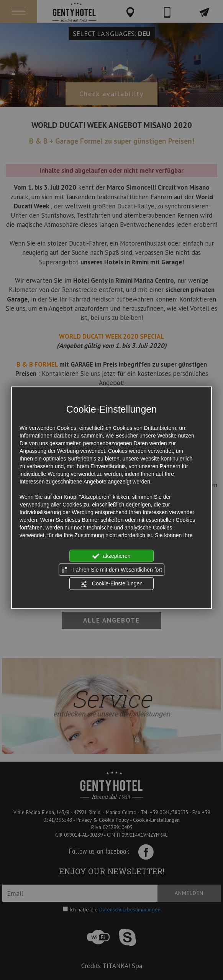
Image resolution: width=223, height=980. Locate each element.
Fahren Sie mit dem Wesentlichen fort (112, 570)
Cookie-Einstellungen (112, 584)
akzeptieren (111, 556)
